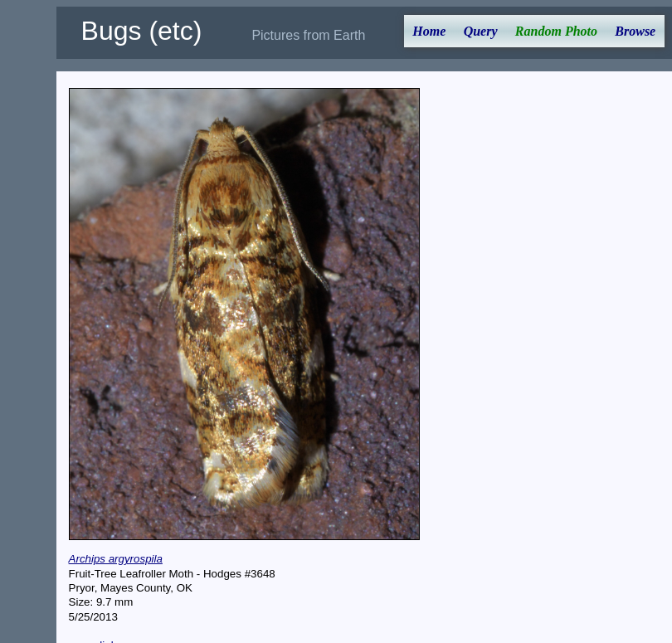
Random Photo (556, 31)
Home (429, 31)
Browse (635, 31)
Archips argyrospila (116, 559)
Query (481, 31)
